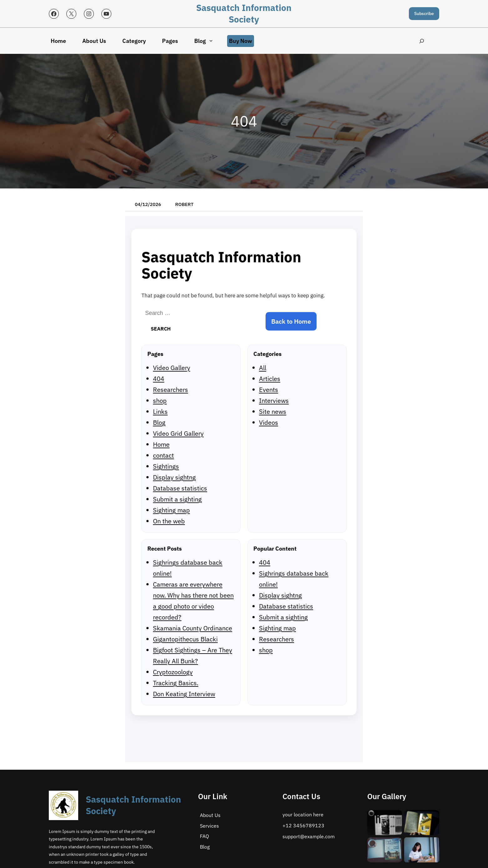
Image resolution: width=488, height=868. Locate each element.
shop (160, 401)
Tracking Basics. (176, 683)
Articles (270, 379)
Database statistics (180, 488)
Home (161, 444)
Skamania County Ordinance (193, 628)
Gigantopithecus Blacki (185, 639)
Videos (269, 422)
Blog (159, 422)
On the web (169, 521)
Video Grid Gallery (178, 433)
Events (269, 390)
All (263, 368)
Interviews (274, 401)
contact (163, 455)
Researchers (170, 390)
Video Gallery (172, 368)
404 (159, 379)
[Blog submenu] (211, 41)
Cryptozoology (173, 672)
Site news (273, 411)
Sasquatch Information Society (244, 13)
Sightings (166, 466)
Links (160, 411)
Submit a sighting (177, 499)
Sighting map (171, 510)
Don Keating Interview (184, 694)
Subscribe (424, 13)
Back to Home (291, 321)
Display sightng (174, 477)
